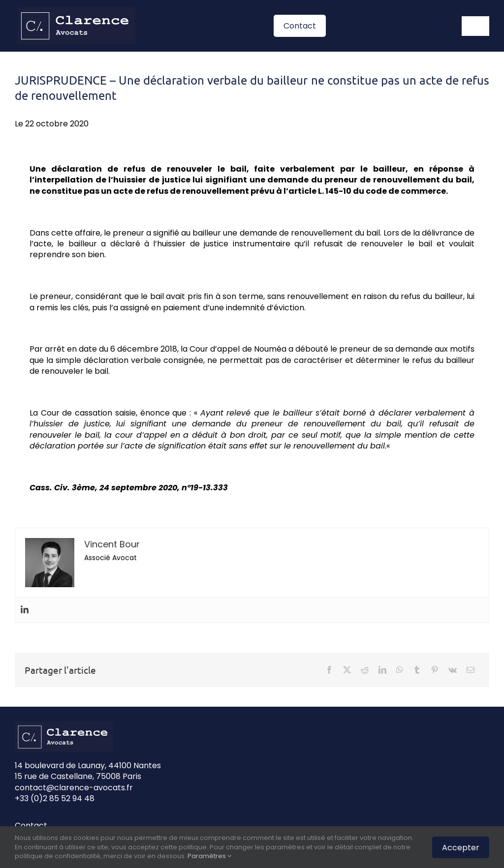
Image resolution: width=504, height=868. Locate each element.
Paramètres (209, 856)
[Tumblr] (417, 670)
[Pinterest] (435, 670)
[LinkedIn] (382, 670)
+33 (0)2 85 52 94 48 (55, 798)
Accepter (461, 848)
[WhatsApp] (400, 670)
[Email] (471, 670)
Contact (31, 825)
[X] (347, 670)
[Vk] (453, 670)
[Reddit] (365, 670)
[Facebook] (329, 670)
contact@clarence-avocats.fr (74, 788)
